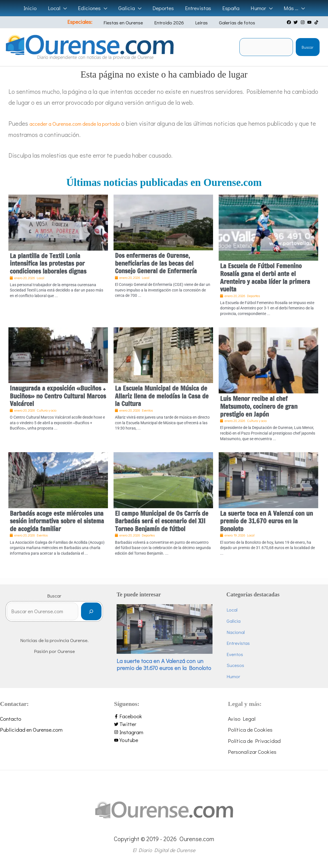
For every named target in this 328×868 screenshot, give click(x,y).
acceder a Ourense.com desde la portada (84, 123)
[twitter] (296, 22)
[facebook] (290, 22)
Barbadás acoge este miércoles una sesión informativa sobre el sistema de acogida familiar (57, 521)
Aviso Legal (242, 719)
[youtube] (310, 22)
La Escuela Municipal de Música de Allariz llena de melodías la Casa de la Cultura (162, 396)
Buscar (308, 47)
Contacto (11, 719)
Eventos (242, 654)
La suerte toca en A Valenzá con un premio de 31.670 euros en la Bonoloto (266, 521)
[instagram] (303, 22)
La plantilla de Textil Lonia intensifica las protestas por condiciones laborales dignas (48, 263)
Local (138, 645)
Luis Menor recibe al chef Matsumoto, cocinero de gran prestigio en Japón (259, 406)
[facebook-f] (164, 716)
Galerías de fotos (229, 23)
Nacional (242, 632)
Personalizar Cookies (252, 752)
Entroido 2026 (170, 23)
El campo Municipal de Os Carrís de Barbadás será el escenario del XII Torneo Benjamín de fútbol (162, 521)
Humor (240, 676)
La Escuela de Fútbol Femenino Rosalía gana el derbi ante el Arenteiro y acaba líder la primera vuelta (265, 277)
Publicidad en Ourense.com (31, 730)
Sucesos (242, 665)
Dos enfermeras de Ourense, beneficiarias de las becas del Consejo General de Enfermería (156, 263)
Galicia (240, 621)
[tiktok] (317, 22)
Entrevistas (245, 643)
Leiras (198, 23)
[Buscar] (105, 613)
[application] (65, 8)
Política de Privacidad (254, 741)
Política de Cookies (250, 730)
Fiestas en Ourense (128, 23)
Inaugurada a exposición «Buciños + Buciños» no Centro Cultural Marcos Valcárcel (58, 396)
